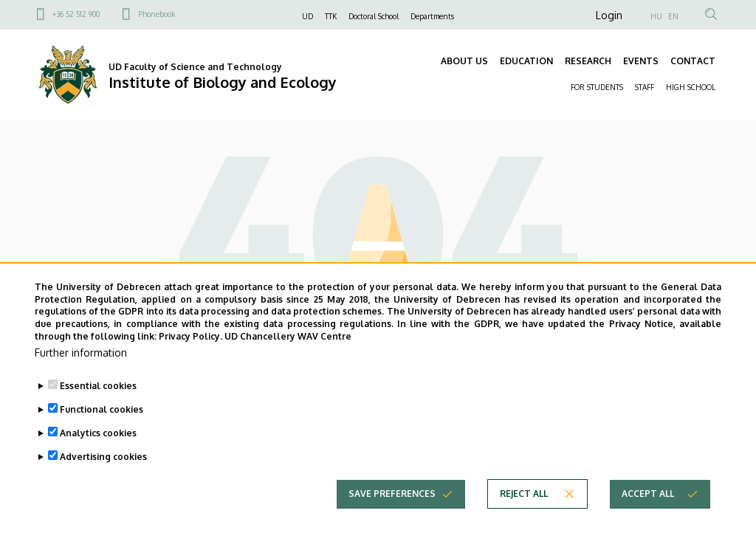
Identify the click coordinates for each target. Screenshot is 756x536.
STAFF (645, 87)
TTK (331, 16)
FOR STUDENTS (597, 87)
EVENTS (641, 61)
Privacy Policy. (190, 351)
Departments (432, 16)
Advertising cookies (103, 471)
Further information (81, 367)
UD (307, 16)
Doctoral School (374, 16)
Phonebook (157, 14)
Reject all (524, 508)
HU (656, 16)
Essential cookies (98, 401)
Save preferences (392, 508)
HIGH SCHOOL (691, 87)
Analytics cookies (98, 448)
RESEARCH (588, 61)
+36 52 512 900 (76, 14)
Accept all (648, 508)
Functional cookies (102, 424)
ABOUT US (464, 61)
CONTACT (693, 61)
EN (673, 16)
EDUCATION (526, 61)
